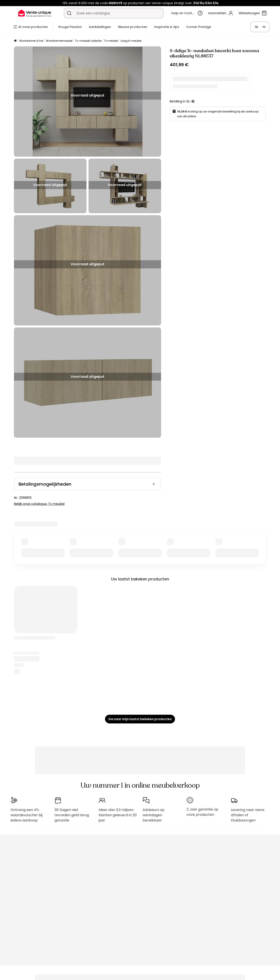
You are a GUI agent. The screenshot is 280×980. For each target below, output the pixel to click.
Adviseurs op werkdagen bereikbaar (154, 815)
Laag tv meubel (131, 41)
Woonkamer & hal (31, 41)
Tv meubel (111, 41)
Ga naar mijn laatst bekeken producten (140, 719)
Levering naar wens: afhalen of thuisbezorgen (248, 815)
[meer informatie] (193, 101)
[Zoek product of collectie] (69, 13)
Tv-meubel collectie (88, 41)
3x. (188, 101)
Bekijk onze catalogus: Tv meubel (39, 504)
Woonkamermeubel (59, 41)
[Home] (15, 41)
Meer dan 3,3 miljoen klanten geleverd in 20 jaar (118, 815)
